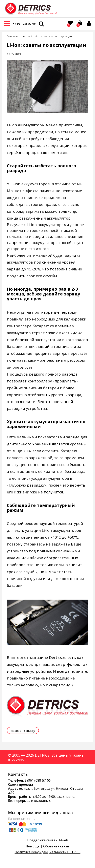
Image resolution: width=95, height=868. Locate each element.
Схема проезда (20, 784)
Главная (12, 36)
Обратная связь (56, 846)
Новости (25, 36)
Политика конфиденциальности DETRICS (48, 852)
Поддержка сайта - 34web (48, 840)
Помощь (33, 846)
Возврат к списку (23, 731)
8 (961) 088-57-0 (37, 780)
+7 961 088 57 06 (24, 24)
